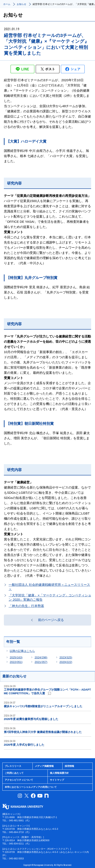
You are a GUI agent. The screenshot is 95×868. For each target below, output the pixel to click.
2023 (66, 657)
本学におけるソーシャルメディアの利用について (31, 787)
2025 (16, 657)
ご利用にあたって (14, 773)
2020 (66, 662)
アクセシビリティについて (19, 780)
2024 (41, 657)
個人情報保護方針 (59, 773)
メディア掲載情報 (44, 766)
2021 (41, 662)
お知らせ (21, 4)
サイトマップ (57, 780)
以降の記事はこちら (22, 651)
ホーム (7, 4)
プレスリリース (13, 766)
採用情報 (69, 766)
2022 (16, 662)
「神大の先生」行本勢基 (26, 606)
